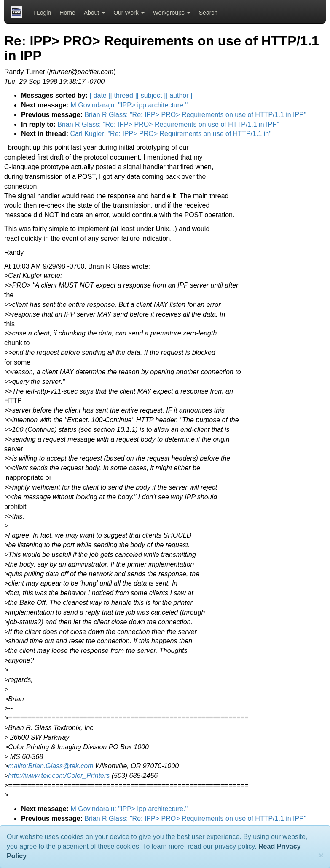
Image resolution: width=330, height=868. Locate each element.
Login (42, 13)
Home (67, 13)
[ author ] (179, 95)
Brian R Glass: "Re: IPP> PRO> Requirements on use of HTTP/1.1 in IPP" (195, 115)
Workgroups (172, 13)
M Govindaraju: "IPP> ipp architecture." (129, 105)
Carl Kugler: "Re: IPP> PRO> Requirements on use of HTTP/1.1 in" (170, 134)
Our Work (129, 13)
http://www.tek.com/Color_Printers (59, 776)
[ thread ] (124, 95)
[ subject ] (151, 95)
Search (208, 13)
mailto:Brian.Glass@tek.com (51, 766)
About (94, 13)
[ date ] (100, 95)
